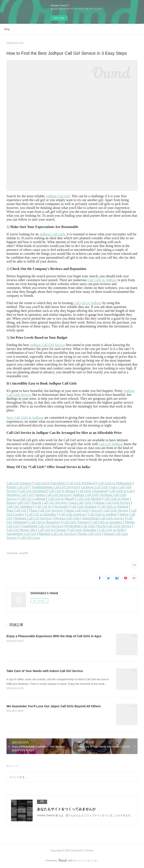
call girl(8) (23, 553)
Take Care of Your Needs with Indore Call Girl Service (45, 671)
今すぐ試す (59, 18)
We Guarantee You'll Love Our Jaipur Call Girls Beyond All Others (54, 706)
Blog (7, 29)
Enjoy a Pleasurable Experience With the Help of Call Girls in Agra (54, 636)
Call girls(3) (12, 553)
